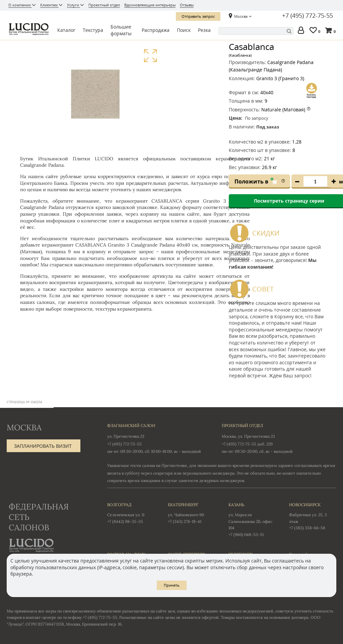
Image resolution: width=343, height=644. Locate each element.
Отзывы (187, 5)
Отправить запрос (198, 16)
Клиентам (49, 5)
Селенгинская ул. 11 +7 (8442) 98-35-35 (131, 513)
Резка (204, 30)
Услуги (74, 5)
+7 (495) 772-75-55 (307, 16)
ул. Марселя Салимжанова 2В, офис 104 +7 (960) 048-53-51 (252, 519)
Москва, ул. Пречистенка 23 (248, 436)
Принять (172, 585)
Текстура (93, 30)
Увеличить (150, 56)
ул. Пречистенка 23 (126, 436)
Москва (241, 16)
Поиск (184, 30)
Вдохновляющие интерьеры (150, 5)
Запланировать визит (43, 446)
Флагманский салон (131, 425)
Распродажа (156, 30)
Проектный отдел (104, 5)
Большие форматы (121, 30)
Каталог (66, 30)
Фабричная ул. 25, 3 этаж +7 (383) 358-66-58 (313, 516)
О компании (20, 5)
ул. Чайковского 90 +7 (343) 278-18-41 (191, 513)
